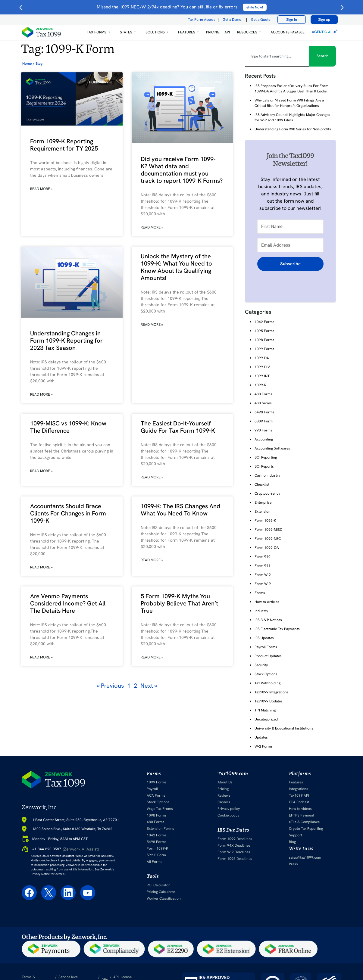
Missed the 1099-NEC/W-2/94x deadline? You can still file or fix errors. (182, 7)
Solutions (155, 32)
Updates (261, 737)
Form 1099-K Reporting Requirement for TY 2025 (64, 145)
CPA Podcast (299, 802)
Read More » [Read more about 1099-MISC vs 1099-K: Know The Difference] (41, 471)
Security (261, 665)
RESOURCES (247, 32)
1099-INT (262, 376)
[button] (98, 32)
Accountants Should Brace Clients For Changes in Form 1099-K (68, 513)
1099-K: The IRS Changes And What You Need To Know (180, 510)
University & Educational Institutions (284, 728)
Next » (149, 686)
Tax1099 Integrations (272, 692)
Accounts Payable (288, 32)
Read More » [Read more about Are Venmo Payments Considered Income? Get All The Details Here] (41, 657)
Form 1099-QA (267, 548)
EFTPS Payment (302, 815)
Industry (261, 611)
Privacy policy (229, 809)
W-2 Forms (264, 746)
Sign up (324, 20)
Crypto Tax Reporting (306, 829)
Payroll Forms (266, 647)
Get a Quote (261, 20)
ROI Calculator (158, 885)
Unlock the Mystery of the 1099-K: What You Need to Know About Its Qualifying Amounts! (176, 267)
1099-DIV (262, 367)
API (227, 32)
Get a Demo (232, 20)
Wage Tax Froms (160, 809)
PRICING (213, 32)
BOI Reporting (266, 457)
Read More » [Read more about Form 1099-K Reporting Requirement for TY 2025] (41, 189)
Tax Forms (97, 32)
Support (296, 835)
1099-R (260, 385)
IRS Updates (264, 638)
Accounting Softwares (272, 448)
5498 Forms (264, 412)
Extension (263, 512)
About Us (225, 782)
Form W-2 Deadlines (234, 852)
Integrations (299, 789)
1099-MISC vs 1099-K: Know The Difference (68, 427)
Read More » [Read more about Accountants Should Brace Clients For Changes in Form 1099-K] (41, 567)
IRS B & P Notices (268, 620)
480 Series (263, 403)
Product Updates (268, 656)
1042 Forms (264, 322)
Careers (224, 802)
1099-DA (262, 358)
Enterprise (263, 502)
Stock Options (266, 674)
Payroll (152, 789)
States (126, 32)
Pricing (223, 789)
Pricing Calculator (161, 891)
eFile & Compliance (304, 822)
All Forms (155, 862)
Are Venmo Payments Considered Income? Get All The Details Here (68, 603)
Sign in (292, 20)
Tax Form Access (202, 20)
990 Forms (263, 430)
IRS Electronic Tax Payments (277, 629)
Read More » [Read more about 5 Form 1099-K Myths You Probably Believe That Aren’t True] (152, 657)
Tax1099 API (299, 795)
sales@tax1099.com (305, 857)
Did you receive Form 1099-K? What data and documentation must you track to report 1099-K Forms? (182, 170)
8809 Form (264, 421)
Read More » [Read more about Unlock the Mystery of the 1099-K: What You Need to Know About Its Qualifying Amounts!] (152, 325)
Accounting (264, 439)
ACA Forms (156, 795)
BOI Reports (264, 466)
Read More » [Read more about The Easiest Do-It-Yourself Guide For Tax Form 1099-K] (152, 477)
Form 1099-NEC (268, 539)
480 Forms (263, 394)
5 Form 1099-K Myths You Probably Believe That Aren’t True (179, 603)
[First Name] (290, 226)
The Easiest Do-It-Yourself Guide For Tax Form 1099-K (178, 427)
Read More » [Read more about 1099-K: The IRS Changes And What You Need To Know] (152, 560)
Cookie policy (228, 815)
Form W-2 (263, 575)
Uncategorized (266, 719)
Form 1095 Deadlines (235, 858)
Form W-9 (263, 584)
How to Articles (267, 602)
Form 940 (263, 557)
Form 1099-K (265, 521)
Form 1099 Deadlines (235, 838)
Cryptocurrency (267, 493)
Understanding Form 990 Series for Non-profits (293, 129)
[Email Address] (290, 245)
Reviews (224, 795)
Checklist (262, 484)
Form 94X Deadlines (234, 845)
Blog (292, 842)
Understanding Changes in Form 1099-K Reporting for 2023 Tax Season (66, 341)
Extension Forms (160, 829)
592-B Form (156, 855)
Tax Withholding (268, 683)
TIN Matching (265, 710)
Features (296, 782)
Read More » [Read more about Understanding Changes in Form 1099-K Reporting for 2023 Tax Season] (41, 394)
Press (293, 864)
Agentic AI (325, 32)
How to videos (300, 809)
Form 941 (263, 566)
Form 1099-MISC (268, 530)
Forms (260, 593)
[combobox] (277, 56)
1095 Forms (264, 331)
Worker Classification (164, 898)
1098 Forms (264, 340)
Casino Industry (267, 475)
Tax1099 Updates (269, 701)
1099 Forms (264, 349)
